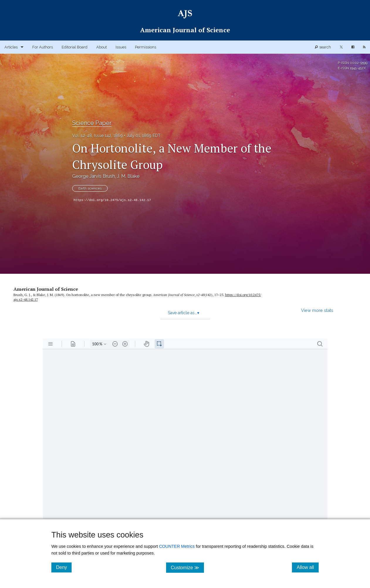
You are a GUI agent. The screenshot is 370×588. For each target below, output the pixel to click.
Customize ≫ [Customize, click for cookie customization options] (187, 567)
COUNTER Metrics (177, 546)
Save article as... (184, 313)
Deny (64, 567)
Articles (11, 47)
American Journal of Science (46, 289)
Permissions (146, 47)
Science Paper (92, 123)
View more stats (317, 310)
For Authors (43, 47)
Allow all (308, 567)
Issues (121, 47)
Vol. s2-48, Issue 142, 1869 (97, 136)
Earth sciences (90, 188)
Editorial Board (75, 47)
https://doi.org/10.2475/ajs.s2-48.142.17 (112, 200)
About (102, 47)
